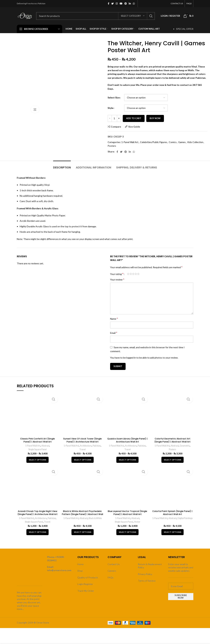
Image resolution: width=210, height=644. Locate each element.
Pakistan (98, 446)
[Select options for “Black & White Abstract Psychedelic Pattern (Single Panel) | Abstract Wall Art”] (83, 532)
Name (114, 319)
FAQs (111, 577)
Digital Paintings (173, 522)
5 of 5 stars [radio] (138, 274)
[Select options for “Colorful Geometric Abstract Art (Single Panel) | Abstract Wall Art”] (173, 460)
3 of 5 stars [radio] (133, 274)
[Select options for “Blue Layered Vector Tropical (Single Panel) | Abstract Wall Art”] (127, 532)
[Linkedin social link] (130, 4)
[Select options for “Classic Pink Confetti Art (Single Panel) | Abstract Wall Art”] (37, 460)
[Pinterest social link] (126, 4)
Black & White (96, 518)
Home (80, 564)
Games (182, 142)
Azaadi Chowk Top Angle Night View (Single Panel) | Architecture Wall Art (37, 514)
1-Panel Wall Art (130, 142)
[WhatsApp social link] (134, 4)
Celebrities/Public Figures (154, 142)
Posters (112, 146)
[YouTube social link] (121, 4)
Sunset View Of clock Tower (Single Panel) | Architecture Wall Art (83, 442)
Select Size (114, 97)
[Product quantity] (114, 118)
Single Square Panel (38, 449)
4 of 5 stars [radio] (136, 274)
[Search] (96, 16)
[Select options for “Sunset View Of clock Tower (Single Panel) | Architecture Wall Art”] (83, 460)
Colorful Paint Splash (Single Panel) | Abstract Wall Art (172, 513)
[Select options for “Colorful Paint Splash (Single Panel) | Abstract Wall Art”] (173, 532)
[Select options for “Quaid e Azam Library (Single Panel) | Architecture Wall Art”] (127, 460)
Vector (138, 522)
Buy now (155, 118)
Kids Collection (195, 142)
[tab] (62, 166)
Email (114, 333)
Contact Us (114, 564)
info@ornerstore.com (59, 570)
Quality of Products (88, 577)
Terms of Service (147, 581)
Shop (80, 571)
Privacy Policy (145, 574)
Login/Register (85, 584)
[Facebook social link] (109, 4)
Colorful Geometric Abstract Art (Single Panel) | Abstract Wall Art (173, 440)
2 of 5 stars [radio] (131, 274)
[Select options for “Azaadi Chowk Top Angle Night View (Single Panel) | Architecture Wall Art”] (37, 532)
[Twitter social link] (112, 4)
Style (110, 108)
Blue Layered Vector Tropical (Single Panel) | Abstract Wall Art (127, 513)
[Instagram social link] (117, 4)
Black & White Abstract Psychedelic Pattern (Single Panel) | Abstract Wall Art (83, 514)
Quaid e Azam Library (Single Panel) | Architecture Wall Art (127, 440)
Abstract (46, 446)
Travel (82, 449)
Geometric (186, 446)
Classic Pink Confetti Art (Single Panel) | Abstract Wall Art (38, 440)
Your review (117, 279)
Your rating (117, 274)
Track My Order (86, 591)
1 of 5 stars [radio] (128, 274)
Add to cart (134, 118)
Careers (112, 571)
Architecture (86, 446)
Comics (173, 142)
